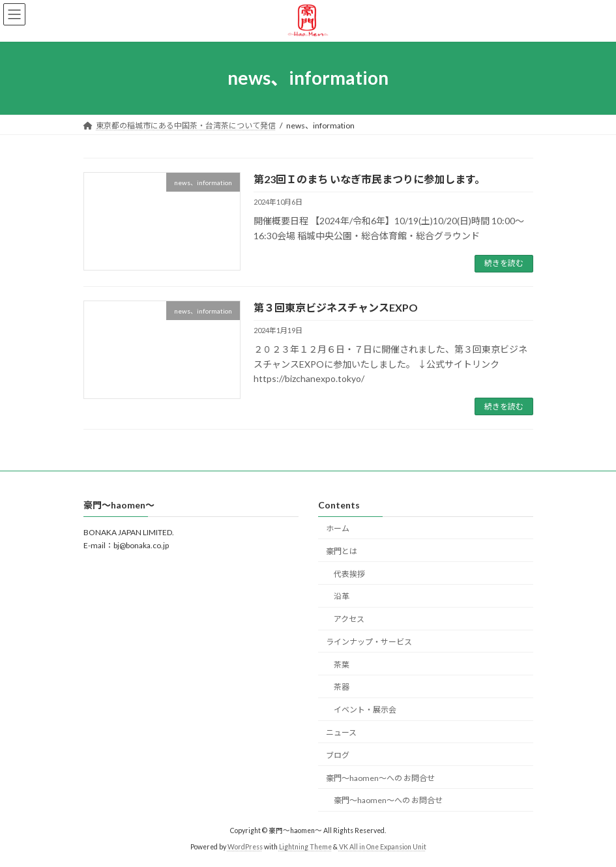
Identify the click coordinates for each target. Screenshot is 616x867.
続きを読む (504, 263)
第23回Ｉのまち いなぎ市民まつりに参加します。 (369, 179)
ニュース (341, 732)
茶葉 (342, 665)
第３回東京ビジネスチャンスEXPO (336, 307)
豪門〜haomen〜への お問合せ (380, 778)
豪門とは (342, 551)
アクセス (349, 619)
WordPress (245, 847)
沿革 (342, 597)
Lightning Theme (305, 847)
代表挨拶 (349, 574)
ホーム (338, 528)
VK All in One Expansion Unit (383, 847)
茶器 (342, 687)
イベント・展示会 (365, 710)
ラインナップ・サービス (369, 642)
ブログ (338, 755)
